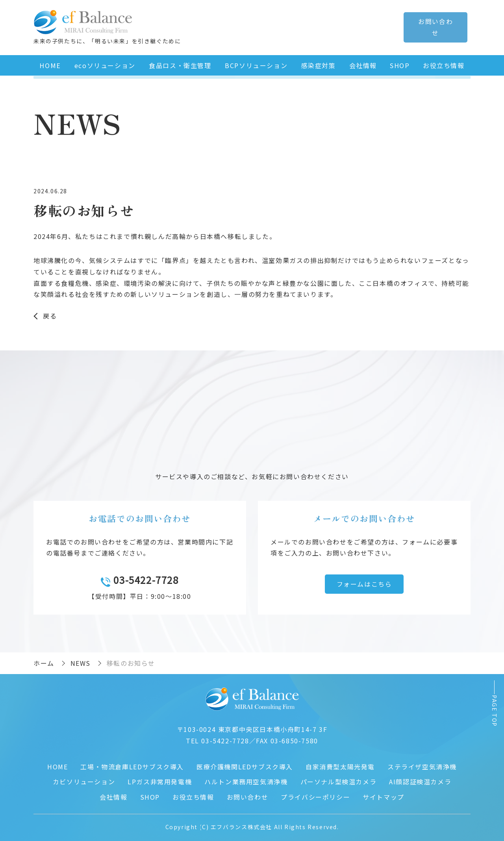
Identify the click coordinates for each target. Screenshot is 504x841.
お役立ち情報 (443, 64)
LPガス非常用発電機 (160, 780)
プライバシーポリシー (315, 795)
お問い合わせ (248, 795)
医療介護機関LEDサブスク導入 (245, 765)
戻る (50, 314)
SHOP (399, 64)
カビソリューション (84, 780)
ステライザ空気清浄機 (422, 765)
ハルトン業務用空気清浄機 (246, 780)
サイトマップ (384, 795)
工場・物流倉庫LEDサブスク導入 (132, 765)
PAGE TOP (495, 710)
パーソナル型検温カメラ (339, 780)
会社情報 (362, 64)
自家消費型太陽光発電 (340, 765)
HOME (50, 64)
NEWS (81, 661)
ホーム (44, 661)
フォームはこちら (364, 582)
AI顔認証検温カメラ (420, 780)
